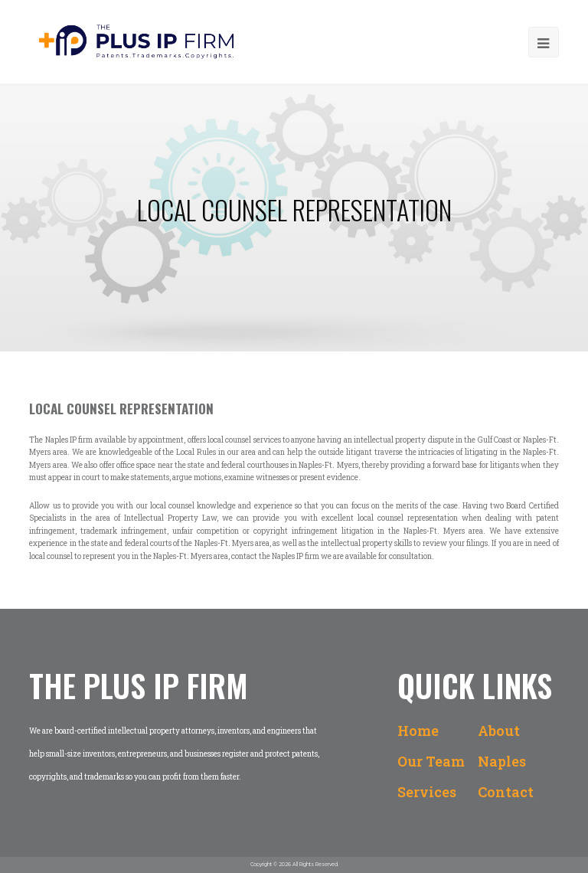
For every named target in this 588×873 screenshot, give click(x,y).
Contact (506, 792)
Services (427, 792)
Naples (502, 761)
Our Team (431, 761)
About (499, 731)
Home (418, 731)
